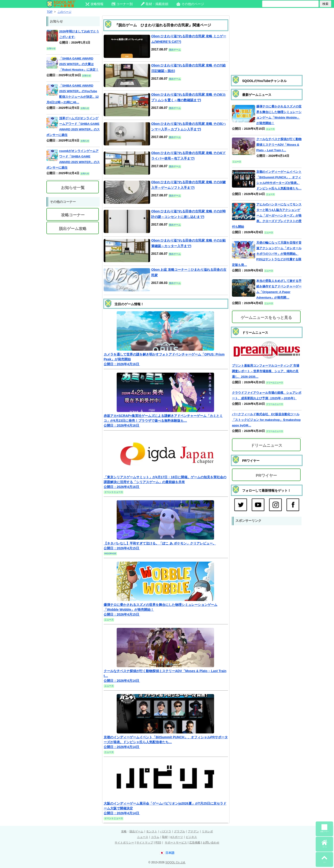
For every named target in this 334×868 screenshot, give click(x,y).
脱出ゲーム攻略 (73, 229)
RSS (158, 843)
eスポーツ (177, 837)
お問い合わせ (211, 843)
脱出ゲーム (136, 831)
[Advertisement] (267, 41)
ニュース (143, 837)
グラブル (180, 831)
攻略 (124, 831)
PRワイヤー (267, 476)
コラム (155, 837)
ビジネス (191, 837)
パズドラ (166, 831)
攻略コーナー (73, 215)
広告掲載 (195, 843)
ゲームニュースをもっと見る (266, 318)
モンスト (152, 831)
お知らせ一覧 (73, 188)
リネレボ (207, 831)
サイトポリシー (124, 843)
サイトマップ (145, 843)
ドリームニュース (267, 445)
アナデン (193, 831)
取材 (165, 837)
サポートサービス (176, 843)
